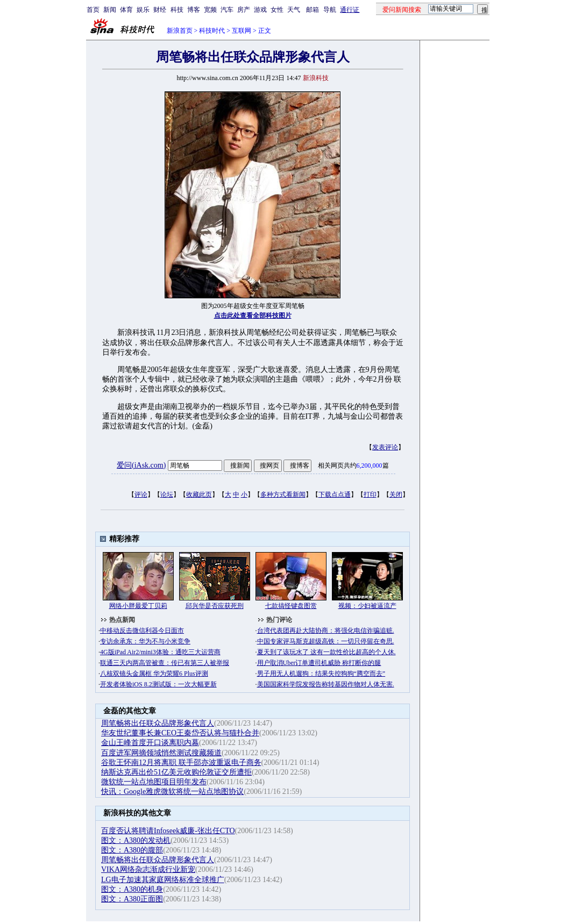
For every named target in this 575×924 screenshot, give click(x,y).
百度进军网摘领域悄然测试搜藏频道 (161, 753)
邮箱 (313, 10)
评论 (141, 495)
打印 (370, 495)
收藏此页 (199, 495)
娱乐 (143, 10)
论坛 (167, 495)
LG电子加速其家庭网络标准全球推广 (163, 880)
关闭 (396, 495)
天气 (294, 10)
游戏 (260, 10)
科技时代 (212, 31)
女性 (277, 10)
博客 (194, 10)
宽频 (210, 10)
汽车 (227, 10)
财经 (160, 10)
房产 (244, 10)
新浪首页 (180, 31)
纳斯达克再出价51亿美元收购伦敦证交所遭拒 (176, 772)
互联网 (242, 31)
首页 (93, 10)
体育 (126, 10)
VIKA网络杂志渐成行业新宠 (148, 869)
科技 (177, 10)
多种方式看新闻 (283, 495)
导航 (330, 10)
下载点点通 (335, 495)
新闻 (110, 10)
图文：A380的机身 (132, 889)
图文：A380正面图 (132, 899)
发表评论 (385, 447)
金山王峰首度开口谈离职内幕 (150, 743)
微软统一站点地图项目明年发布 (154, 782)
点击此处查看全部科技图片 (253, 316)
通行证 (350, 10)
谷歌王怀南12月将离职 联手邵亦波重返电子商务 (181, 762)
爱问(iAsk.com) (141, 465)
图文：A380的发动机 (136, 840)
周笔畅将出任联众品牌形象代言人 (158, 723)
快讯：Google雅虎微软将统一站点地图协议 (172, 792)
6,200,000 (370, 465)
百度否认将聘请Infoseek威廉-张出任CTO (168, 831)
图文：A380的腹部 (132, 850)
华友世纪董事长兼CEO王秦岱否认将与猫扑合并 (180, 733)
